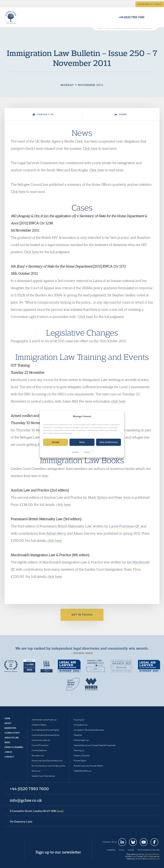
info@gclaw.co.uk (26, 800)
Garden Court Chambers (11, 17)
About (8, 723)
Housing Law (79, 720)
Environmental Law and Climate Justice (48, 766)
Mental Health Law (82, 740)
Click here (90, 148)
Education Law (38, 756)
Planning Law (79, 750)
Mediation (78, 735)
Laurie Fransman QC (124, 526)
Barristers (10, 728)
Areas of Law (12, 738)
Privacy (87, 452)
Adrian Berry (56, 533)
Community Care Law (41, 740)
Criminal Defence (39, 750)
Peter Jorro (123, 497)
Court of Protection (40, 745)
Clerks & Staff (12, 733)
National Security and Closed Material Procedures (95, 745)
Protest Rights (80, 761)
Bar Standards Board (150, 854)
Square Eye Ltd (153, 859)
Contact (9, 757)
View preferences (109, 442)
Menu (157, 17)
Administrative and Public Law (44, 720)
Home (7, 718)
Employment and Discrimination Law (47, 761)
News (7, 742)
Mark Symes (98, 497)
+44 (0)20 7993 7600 (131, 17)
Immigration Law (81, 725)
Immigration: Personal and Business (89, 730)
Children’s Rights (39, 725)
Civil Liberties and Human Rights (45, 730)
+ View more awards (82, 653)
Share (121, 114)
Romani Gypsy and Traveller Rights (88, 766)
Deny (82, 442)
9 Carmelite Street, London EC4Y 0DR (37, 811)
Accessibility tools (150, 4)
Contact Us (43, 114)
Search (150, 17)
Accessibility (111, 850)
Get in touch (82, 615)
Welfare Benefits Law (83, 771)
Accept (56, 442)
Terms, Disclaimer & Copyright (148, 850)
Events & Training (14, 747)
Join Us (8, 752)
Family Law (36, 771)
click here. (119, 401)
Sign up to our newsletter (58, 852)
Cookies (75, 452)
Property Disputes (82, 756)
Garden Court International (43, 776)
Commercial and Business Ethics (45, 735)
